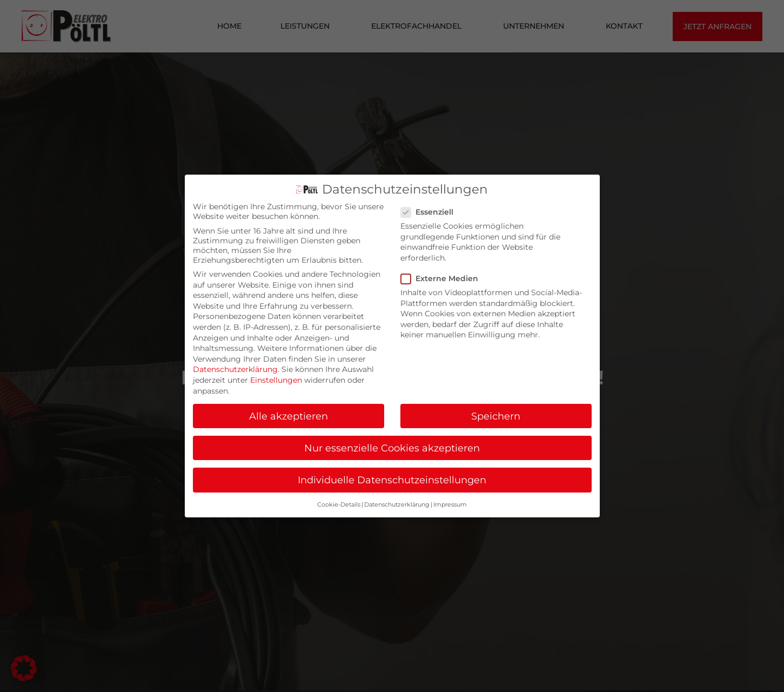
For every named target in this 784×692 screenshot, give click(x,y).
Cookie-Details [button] (339, 505)
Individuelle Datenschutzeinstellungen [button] (392, 480)
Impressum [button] (450, 505)
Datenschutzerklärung (235, 369)
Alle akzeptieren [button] (289, 416)
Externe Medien (443, 278)
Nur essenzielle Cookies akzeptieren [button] (392, 448)
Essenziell (430, 212)
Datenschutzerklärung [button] (397, 505)
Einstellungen (276, 380)
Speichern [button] (496, 416)
